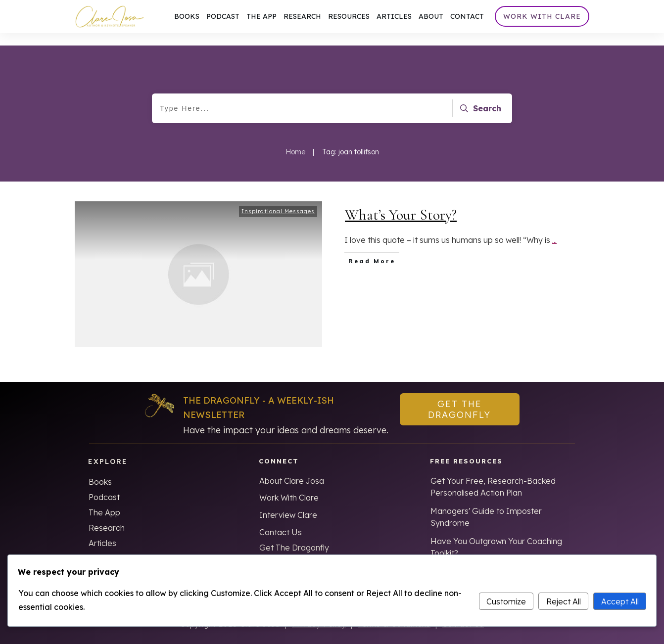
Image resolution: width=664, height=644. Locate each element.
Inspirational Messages (278, 199)
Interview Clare (288, 503)
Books (100, 469)
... (554, 228)
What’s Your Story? (401, 203)
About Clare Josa (292, 468)
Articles (102, 531)
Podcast (104, 485)
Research (107, 515)
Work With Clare (289, 485)
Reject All (564, 601)
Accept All (620, 601)
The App (104, 500)
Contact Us (281, 520)
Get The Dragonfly (294, 535)
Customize (506, 601)
